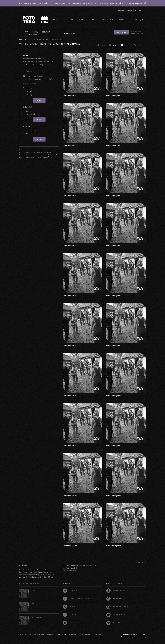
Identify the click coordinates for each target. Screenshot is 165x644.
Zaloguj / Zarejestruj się (127, 11)
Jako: (25, 69)
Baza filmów (25, 634)
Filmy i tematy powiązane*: (33, 76)
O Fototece (58, 20)
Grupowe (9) (31, 130)
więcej (65, 573)
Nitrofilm (70, 623)
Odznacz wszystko (46, 61)
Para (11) (30, 133)
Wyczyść (33, 83)
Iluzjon (70, 615)
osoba (36, 32)
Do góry (142, 562)
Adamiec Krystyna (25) (34, 65)
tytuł (27, 32)
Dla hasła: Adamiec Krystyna (34, 58)
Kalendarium (107, 20)
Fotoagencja (85, 634)
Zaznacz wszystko (30, 61)
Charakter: (27, 126)
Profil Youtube (116, 615)
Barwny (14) (31, 111)
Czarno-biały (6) (32, 114)
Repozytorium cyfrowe (77, 598)
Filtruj (39, 100)
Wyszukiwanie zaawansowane (137, 32)
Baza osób (39, 634)
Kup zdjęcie (138, 20)
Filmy (71, 20)
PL (144, 11)
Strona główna (25, 40)
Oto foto (123, 20)
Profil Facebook (117, 590)
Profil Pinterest (117, 598)
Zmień (25, 83)
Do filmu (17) (31, 92)
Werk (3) (29, 95)
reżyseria (46, 32)
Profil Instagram (117, 606)
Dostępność (97, 634)
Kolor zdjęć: (28, 107)
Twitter (113, 623)
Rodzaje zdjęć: (29, 88)
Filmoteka (71, 590)
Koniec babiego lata (70, 95)
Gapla (69, 606)
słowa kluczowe (32, 35)
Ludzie (81, 20)
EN (140, 11)
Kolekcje (92, 20)
